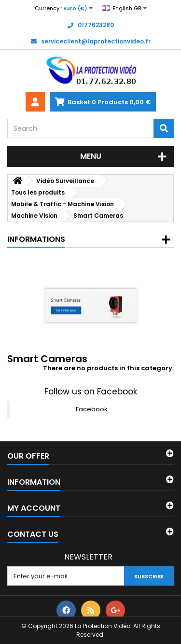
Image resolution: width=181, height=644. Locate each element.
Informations (36, 239)
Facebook (92, 409)
